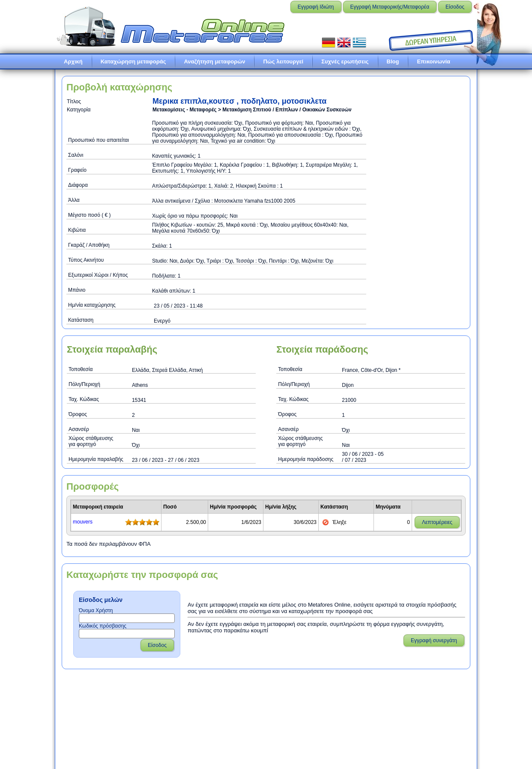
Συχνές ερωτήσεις (345, 61)
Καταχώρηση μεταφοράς (133, 61)
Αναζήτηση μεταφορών (214, 61)
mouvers (83, 522)
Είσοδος (455, 7)
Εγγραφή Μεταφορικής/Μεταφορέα (390, 7)
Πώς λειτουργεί (283, 61)
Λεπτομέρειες (437, 522)
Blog (393, 61)
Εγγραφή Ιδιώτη (316, 7)
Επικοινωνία (433, 61)
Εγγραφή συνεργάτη (434, 640)
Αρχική (73, 61)
